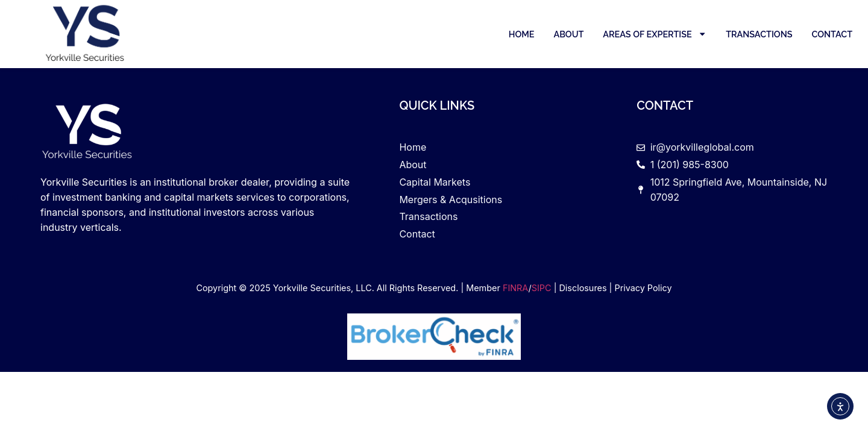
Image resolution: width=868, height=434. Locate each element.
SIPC (542, 288)
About (568, 34)
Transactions (759, 34)
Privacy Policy (643, 288)
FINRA (516, 288)
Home (522, 34)
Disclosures (583, 288)
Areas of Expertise (655, 34)
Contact (832, 34)
